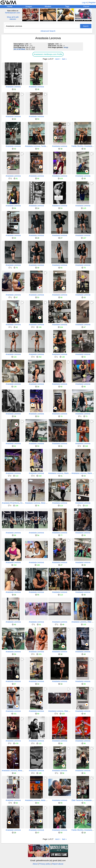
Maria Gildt (68, 473)
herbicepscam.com (12, 13)
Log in (85, 2)
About (35, 864)
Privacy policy (45, 864)
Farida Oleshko (47, 146)
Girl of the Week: (20, 49)
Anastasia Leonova (13, 87)
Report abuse (58, 864)
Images (29, 6)
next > (58, 59)
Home (10, 6)
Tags (67, 6)
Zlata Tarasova (70, 711)
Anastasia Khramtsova (11, 503)
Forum (86, 6)
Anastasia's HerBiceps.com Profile (48, 54)
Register (92, 2)
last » (64, 59)
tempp (66, 47)
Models (48, 6)
